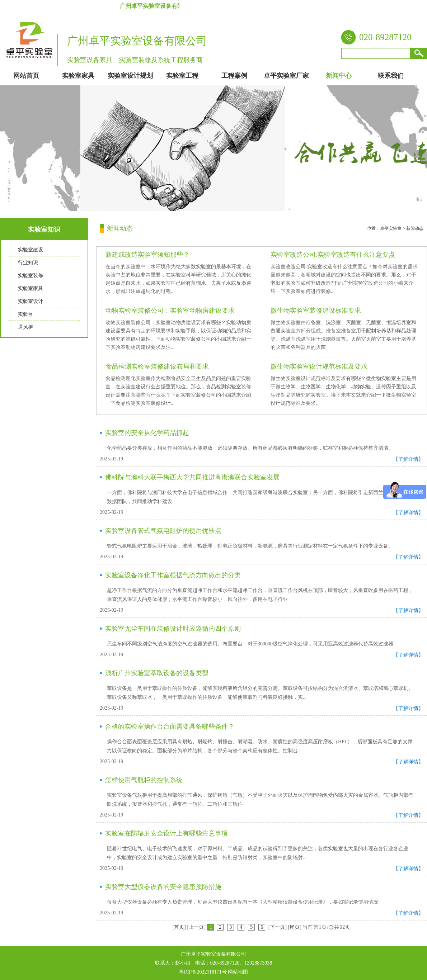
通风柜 (25, 327)
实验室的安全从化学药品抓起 (147, 433)
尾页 (295, 927)
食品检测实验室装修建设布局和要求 (157, 366)
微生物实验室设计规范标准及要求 (319, 366)
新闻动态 (415, 228)
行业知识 (28, 263)
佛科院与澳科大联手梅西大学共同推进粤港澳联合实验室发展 (192, 477)
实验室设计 (30, 301)
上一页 (196, 927)
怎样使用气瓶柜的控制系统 (144, 780)
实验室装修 (30, 276)
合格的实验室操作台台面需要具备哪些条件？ (170, 726)
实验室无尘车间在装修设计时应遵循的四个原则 (173, 629)
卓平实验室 (391, 228)
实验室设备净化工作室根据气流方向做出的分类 (173, 575)
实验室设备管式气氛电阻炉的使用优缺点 (163, 531)
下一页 (277, 927)
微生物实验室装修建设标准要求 (316, 311)
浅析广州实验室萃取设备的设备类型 (157, 673)
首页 (179, 927)
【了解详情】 (408, 459)
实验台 (25, 314)
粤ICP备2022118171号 (203, 972)
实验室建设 (30, 250)
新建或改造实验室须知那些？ (147, 255)
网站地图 (238, 972)
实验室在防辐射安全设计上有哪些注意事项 (166, 833)
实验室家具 (30, 288)
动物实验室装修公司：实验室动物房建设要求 (170, 311)
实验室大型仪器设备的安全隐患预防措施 (163, 887)
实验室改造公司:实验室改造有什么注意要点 (333, 255)
